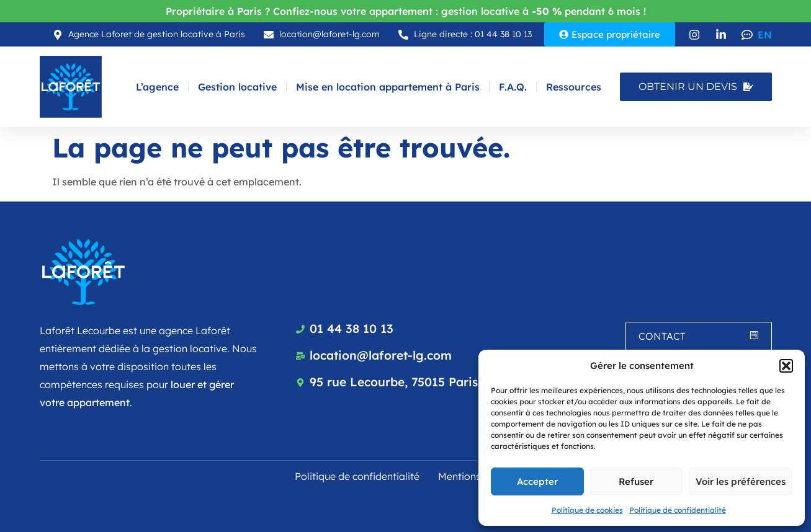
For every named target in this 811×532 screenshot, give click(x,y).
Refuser (636, 481)
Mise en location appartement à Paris (388, 87)
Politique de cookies (587, 510)
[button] (786, 366)
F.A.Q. (513, 87)
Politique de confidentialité (678, 510)
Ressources (574, 87)
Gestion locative (237, 87)
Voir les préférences (741, 481)
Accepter (537, 481)
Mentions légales (477, 476)
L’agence (157, 87)
